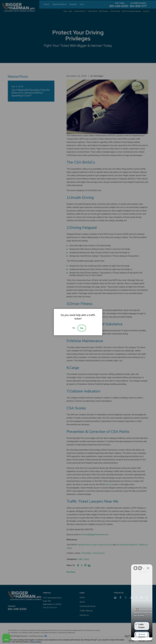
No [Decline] (74, 328)
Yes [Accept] (82, 328)
